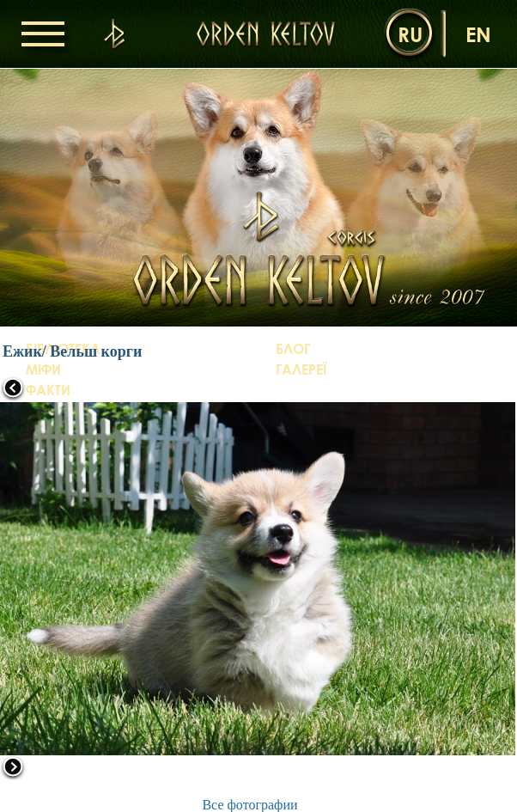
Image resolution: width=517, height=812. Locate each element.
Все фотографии (249, 805)
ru (410, 34)
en (478, 34)
